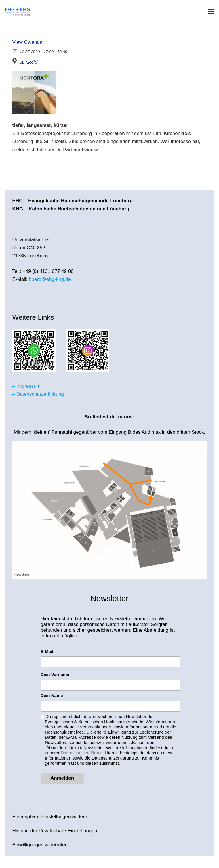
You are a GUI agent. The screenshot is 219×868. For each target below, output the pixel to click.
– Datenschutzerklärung (38, 394)
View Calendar (28, 42)
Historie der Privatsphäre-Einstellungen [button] (55, 831)
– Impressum (26, 386)
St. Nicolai (28, 62)
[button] (211, 12)
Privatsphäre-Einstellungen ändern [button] (50, 817)
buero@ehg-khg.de (50, 279)
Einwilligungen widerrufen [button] (40, 845)
